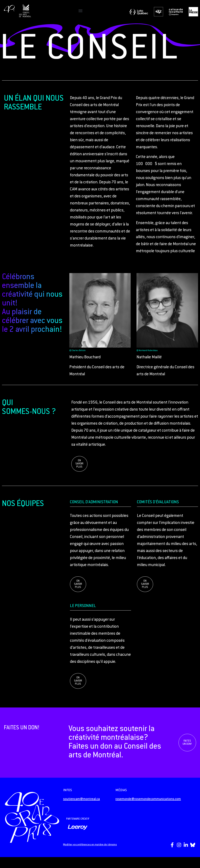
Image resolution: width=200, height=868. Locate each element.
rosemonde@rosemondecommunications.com (148, 799)
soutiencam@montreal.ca (81, 799)
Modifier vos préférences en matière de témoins (90, 845)
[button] (80, 11)
